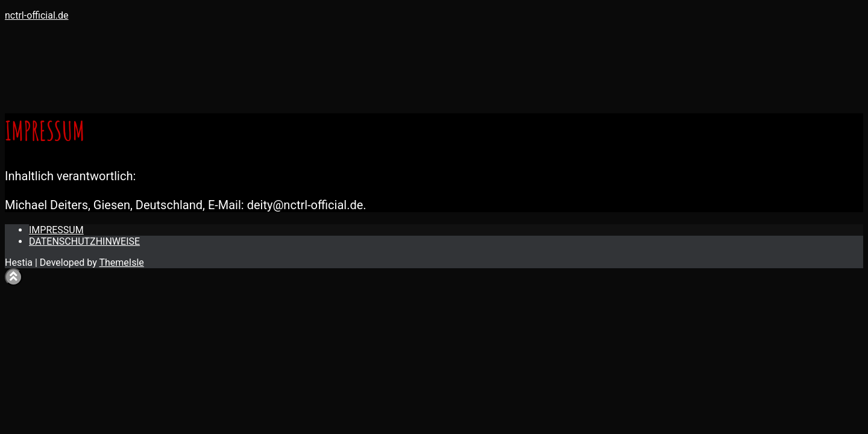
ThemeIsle (121, 263)
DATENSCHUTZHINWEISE (84, 241)
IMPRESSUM (56, 230)
